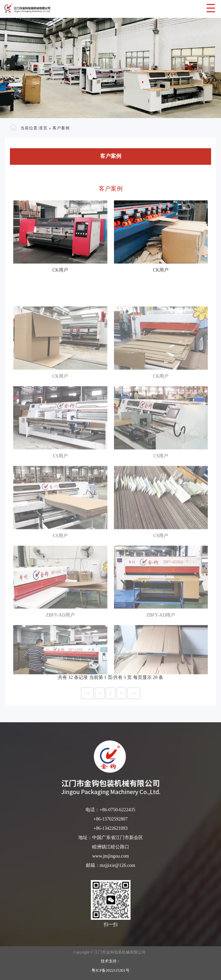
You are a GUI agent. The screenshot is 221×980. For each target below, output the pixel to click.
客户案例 (61, 128)
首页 (43, 128)
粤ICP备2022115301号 (110, 970)
